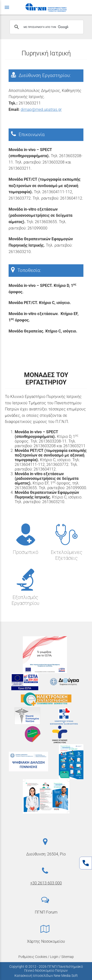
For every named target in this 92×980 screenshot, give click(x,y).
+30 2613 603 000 (46, 883)
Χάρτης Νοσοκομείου (46, 941)
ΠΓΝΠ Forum (46, 912)
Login (54, 957)
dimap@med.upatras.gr (41, 109)
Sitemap (68, 957)
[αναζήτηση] (46, 27)
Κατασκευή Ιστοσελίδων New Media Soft (46, 976)
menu (7, 7)
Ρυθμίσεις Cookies (33, 957)
